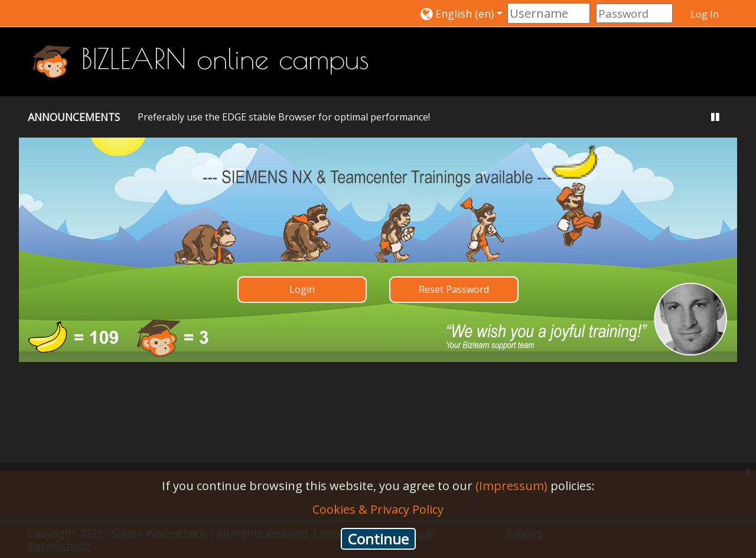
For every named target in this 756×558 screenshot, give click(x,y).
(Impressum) (511, 486)
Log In (705, 14)
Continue (378, 539)
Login (302, 289)
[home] (52, 60)
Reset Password (454, 289)
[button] (462, 13)
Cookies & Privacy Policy (378, 509)
